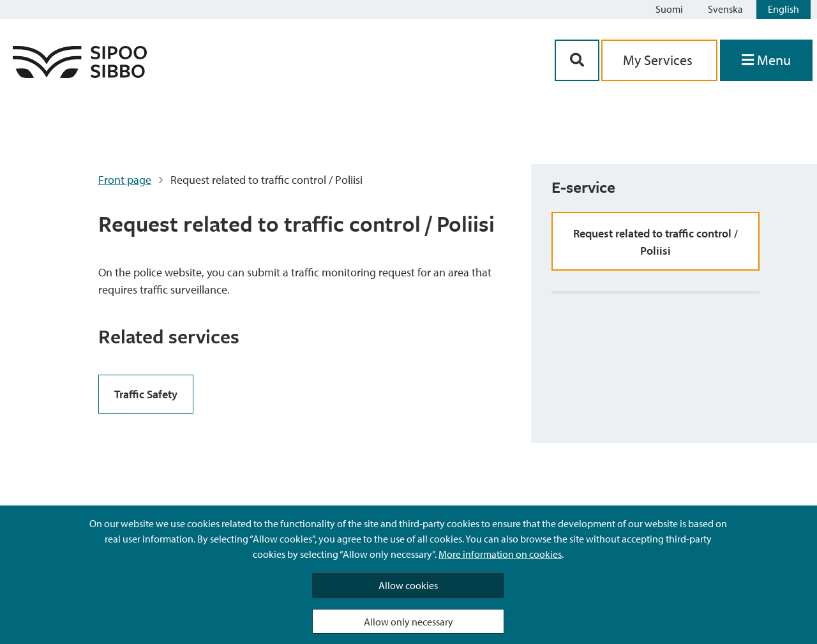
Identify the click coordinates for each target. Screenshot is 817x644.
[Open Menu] (766, 60)
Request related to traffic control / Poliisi (656, 242)
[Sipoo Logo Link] (80, 74)
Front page (125, 180)
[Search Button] (577, 60)
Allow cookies (408, 585)
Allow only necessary (408, 622)
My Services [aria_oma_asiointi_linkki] (659, 60)
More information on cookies (500, 554)
